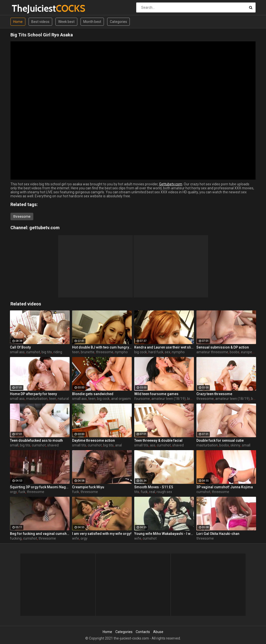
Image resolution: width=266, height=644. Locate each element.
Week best (66, 22)
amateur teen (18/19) (169, 399)
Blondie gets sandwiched (93, 394)
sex (168, 352)
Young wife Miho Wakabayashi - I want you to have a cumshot (164, 534)
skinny (235, 445)
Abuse (158, 632)
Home (18, 22)
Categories (118, 22)
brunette (88, 352)
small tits (79, 445)
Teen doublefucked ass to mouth (36, 440)
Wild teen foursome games (156, 394)
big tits (47, 352)
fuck (22, 492)
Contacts (143, 632)
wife (76, 538)
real (152, 492)
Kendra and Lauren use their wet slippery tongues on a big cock (164, 347)
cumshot (33, 352)
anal (118, 445)
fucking (16, 538)
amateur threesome (212, 352)
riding (58, 352)
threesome (22, 216)
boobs (235, 352)
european (248, 352)
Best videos (40, 22)
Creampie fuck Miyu (88, 487)
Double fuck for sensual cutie (220, 440)
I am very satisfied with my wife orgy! (102, 534)
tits (137, 492)
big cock (141, 352)
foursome (142, 399)
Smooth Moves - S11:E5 (154, 487)
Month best (92, 22)
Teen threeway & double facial (158, 440)
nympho (121, 352)
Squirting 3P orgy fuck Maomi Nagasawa (40, 487)
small (14, 445)
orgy (13, 492)
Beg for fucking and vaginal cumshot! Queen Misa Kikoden (40, 534)
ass (153, 445)
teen (76, 352)
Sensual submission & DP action (223, 347)
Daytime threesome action (93, 440)
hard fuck (156, 352)
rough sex (164, 492)
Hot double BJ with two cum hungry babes (102, 347)
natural (63, 399)
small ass (17, 352)
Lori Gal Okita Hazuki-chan (218, 534)
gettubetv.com (44, 228)
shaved (53, 445)
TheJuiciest (25, 8)
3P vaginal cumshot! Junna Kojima (225, 487)
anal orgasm (121, 399)
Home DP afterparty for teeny (33, 394)
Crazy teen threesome (214, 394)
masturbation (37, 399)
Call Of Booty (20, 347)
